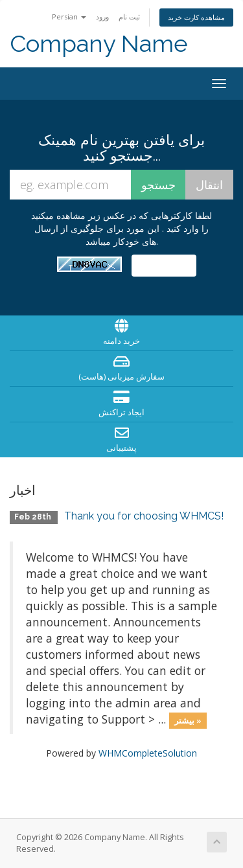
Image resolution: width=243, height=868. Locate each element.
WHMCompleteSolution (148, 753)
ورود (102, 17)
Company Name (99, 44)
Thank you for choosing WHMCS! (144, 516)
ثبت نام (129, 17)
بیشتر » (188, 720)
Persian (69, 17)
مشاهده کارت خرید (196, 17)
